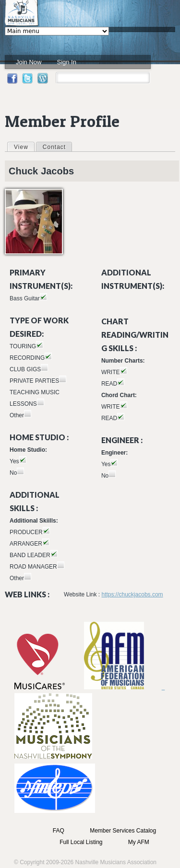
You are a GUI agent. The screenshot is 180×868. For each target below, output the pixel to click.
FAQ (59, 831)
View (24, 147)
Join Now (29, 62)
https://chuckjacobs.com (132, 594)
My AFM (139, 842)
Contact (54, 147)
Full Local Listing (81, 842)
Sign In (66, 62)
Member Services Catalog (123, 831)
